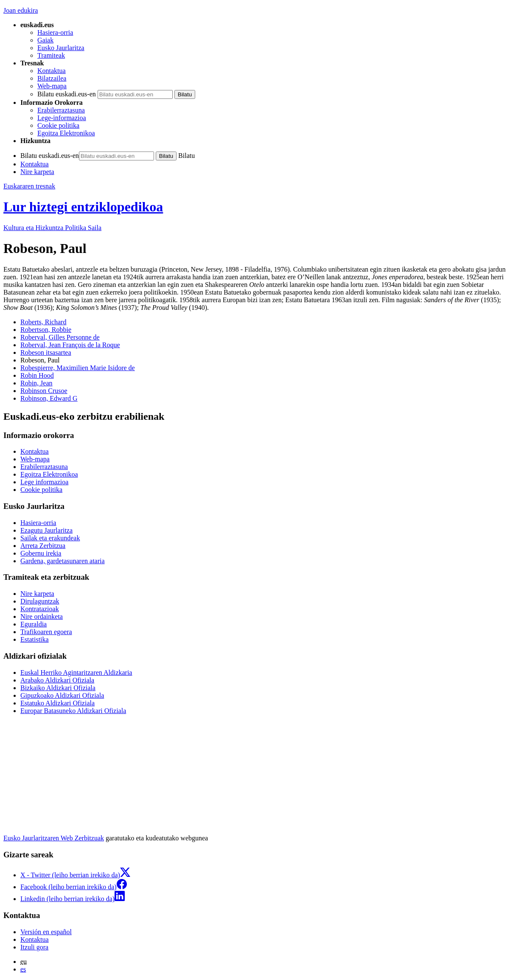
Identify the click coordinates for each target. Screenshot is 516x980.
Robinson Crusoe (44, 391)
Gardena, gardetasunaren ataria (63, 561)
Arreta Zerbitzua (43, 546)
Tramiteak (51, 55)
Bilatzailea (52, 78)
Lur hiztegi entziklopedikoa (83, 207)
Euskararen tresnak (29, 186)
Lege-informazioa (62, 118)
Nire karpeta (37, 172)
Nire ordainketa (42, 616)
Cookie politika (58, 125)
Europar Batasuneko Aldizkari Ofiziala (73, 711)
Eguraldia (34, 624)
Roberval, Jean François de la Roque (70, 345)
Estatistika (35, 639)
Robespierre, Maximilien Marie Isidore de (78, 368)
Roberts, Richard (43, 322)
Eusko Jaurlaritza (61, 48)
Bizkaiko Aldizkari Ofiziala (58, 688)
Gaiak (45, 40)
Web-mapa (52, 86)
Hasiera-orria (55, 32)
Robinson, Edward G (49, 398)
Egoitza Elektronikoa (66, 133)
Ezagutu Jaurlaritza (46, 530)
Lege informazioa (44, 482)
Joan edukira (21, 10)
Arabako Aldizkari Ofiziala (57, 680)
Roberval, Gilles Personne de (60, 337)
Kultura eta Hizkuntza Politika (52, 228)
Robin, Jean (36, 383)
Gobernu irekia (41, 553)
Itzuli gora (34, 947)
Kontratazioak (40, 609)
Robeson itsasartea (46, 352)
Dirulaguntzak (40, 601)
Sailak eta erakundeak (50, 538)
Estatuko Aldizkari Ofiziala (57, 703)
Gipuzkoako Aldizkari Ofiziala (62, 695)
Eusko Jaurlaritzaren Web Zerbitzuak (54, 838)
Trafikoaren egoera (46, 632)
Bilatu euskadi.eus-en (67, 94)
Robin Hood (37, 375)
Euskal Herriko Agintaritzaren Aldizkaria (76, 673)
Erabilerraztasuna (61, 110)
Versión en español (46, 932)
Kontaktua (52, 71)
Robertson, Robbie (46, 330)
